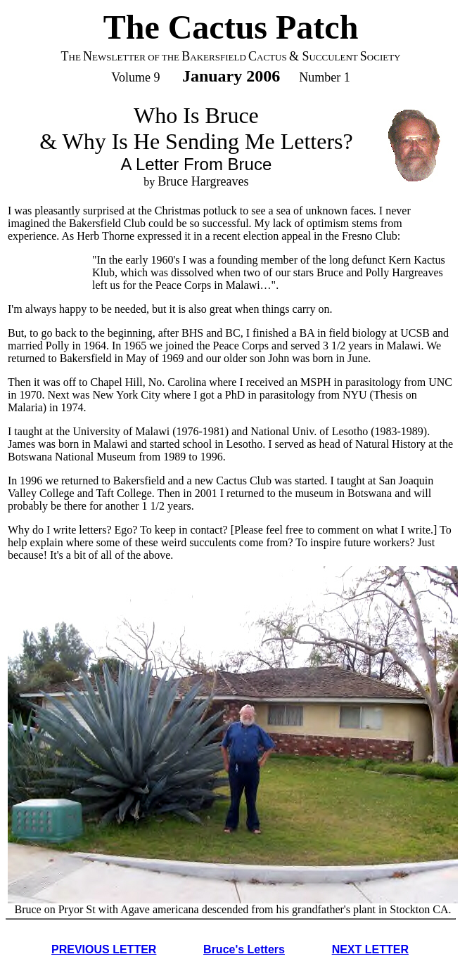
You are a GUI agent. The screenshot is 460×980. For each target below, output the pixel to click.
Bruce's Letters (244, 949)
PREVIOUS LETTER (104, 949)
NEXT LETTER (370, 949)
